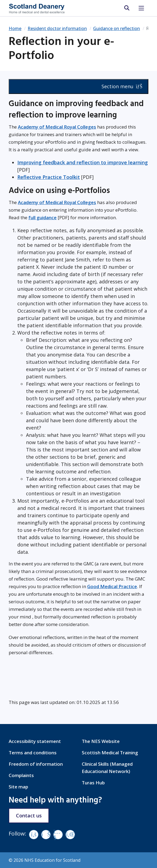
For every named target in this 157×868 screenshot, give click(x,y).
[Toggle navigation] (141, 8)
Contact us (29, 815)
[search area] (127, 8)
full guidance (42, 217)
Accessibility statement (35, 741)
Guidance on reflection (117, 28)
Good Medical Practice (112, 586)
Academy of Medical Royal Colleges (57, 127)
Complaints (21, 775)
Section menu (122, 86)
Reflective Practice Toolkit (49, 177)
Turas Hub (93, 783)
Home (15, 28)
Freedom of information (36, 764)
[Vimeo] (46, 835)
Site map (18, 787)
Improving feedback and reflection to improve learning (83, 162)
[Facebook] (34, 835)
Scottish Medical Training (110, 753)
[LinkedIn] (70, 835)
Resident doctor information (57, 28)
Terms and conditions (33, 753)
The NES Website (101, 741)
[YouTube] (58, 835)
